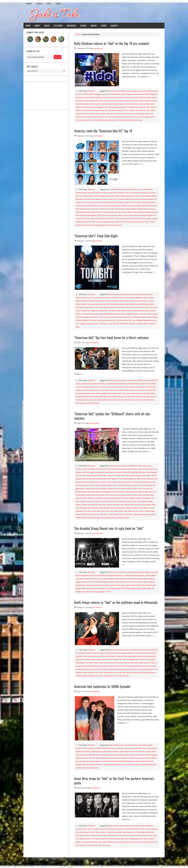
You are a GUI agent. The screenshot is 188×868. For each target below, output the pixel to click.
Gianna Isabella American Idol (100, 98)
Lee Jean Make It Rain (129, 212)
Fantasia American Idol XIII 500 (87, 758)
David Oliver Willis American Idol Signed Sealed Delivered (106, 579)
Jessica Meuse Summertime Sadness (100, 842)
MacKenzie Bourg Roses (88, 215)
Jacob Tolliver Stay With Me (112, 660)
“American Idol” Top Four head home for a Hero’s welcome (111, 337)
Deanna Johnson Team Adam (140, 476)
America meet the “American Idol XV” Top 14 (126, 190)
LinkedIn (58, 3)
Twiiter (49, 3)
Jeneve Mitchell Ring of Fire (89, 206)
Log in (160, 863)
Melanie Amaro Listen (98, 114)
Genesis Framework (138, 863)
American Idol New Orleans (120, 650)
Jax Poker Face (135, 485)
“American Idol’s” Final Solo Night (96, 236)
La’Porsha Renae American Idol (139, 107)
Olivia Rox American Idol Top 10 (103, 219)
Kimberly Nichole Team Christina (137, 495)
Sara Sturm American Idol (113, 317)
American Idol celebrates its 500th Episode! (102, 686)
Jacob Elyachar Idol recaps (105, 585)
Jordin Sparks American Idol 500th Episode (117, 761)
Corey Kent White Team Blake (118, 476)
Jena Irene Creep (132, 758)
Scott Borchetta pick (128, 400)
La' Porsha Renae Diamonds (117, 107)
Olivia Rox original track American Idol (89, 317)
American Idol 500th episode (142, 745)
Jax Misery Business (88, 390)
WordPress (152, 863)
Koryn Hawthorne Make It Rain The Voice (140, 209)
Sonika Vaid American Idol (124, 219)
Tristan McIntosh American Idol (106, 120)
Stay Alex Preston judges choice (87, 768)
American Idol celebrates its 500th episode (91, 748)
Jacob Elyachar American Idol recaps (119, 656)
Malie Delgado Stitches (130, 314)
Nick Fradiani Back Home (98, 397)
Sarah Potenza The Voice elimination (112, 508)
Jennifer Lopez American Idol (103, 101)
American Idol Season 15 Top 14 (119, 193)
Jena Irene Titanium (94, 761)
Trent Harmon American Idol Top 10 (136, 222)
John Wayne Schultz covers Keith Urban (139, 307)
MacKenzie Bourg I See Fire (119, 110)
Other (104, 26)
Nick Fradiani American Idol (126, 501)
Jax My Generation (103, 390)
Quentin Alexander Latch (115, 505)
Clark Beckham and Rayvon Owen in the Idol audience (101, 94)
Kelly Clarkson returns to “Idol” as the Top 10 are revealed (112, 43)
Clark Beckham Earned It (137, 384)
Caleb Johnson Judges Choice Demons (105, 752)
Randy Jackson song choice (112, 765)
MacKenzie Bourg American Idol (96, 110)
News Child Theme (119, 863)
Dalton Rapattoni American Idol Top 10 (104, 199)
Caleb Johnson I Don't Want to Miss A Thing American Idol (100, 832)
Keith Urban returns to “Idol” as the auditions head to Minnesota (116, 602)
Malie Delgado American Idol (110, 314)
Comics (83, 26)
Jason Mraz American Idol (143, 836)
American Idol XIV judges (95, 653)
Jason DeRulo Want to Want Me (91, 485)
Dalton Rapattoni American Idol (133, 94)
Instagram (39, 3)
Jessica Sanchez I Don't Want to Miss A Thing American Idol (136, 842)
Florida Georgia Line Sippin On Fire (109, 479)
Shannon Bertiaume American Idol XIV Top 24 (92, 669)
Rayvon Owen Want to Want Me (109, 400)
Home (28, 26)
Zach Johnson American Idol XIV (134, 673)
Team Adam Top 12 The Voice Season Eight (108, 511)
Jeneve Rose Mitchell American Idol (133, 304)
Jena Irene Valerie (142, 839)
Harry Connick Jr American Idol (123, 98)
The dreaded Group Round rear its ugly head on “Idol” (109, 528)
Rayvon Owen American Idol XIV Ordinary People (118, 589)
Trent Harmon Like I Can (84, 120)
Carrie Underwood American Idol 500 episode (112, 755)
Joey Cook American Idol (139, 492)
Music (47, 26)
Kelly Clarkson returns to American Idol (93, 104)
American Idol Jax (114, 469)
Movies (94, 26)
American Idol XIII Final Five (134, 829)
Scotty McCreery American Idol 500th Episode (139, 765)
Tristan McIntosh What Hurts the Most (108, 225)
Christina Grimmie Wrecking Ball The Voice (130, 472)
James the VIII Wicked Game (109, 304)
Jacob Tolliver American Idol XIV (144, 656)
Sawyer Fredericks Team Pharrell (138, 508)
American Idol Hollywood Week (141, 295)
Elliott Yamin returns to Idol (101, 387)
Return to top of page (34, 863)
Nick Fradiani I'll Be (139, 397)
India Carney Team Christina (128, 482)
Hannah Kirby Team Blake (85, 482)
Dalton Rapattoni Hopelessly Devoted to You (92, 301)
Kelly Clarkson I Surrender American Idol (110, 209)
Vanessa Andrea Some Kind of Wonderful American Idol (102, 673)
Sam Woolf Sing (104, 845)
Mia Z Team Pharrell (108, 501)
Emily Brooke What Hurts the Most (142, 301)
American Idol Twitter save (148, 469)
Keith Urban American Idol (124, 101)
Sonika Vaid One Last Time (126, 320)
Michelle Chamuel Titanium (92, 765)
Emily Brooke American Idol (118, 301)
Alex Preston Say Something (120, 826)
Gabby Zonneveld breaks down (113, 582)
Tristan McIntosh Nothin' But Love (130, 120)
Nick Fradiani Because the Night (120, 397)
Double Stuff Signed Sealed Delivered (141, 579)
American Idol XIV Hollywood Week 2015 (109, 576)
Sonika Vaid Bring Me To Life (97, 117)
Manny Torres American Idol (139, 110)
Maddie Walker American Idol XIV (88, 589)
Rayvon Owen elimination (87, 400)
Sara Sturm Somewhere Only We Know (138, 317)
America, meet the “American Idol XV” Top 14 (103, 131)
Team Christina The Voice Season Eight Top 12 (92, 514)
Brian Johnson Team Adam (104, 472)
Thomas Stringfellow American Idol (121, 117)
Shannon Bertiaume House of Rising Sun (124, 669)
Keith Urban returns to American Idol (113, 666)
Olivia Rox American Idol (115, 114)
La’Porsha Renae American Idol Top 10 (89, 212)
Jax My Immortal (117, 390)
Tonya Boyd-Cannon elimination (144, 514)
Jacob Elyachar (98, 49)
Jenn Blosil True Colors (127, 206)
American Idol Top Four (135, 380)
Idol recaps (90, 585)
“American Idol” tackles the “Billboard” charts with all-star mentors (112, 416)
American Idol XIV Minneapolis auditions (119, 653)
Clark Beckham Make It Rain (97, 476)
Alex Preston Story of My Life (120, 745)
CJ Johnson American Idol (121, 298)
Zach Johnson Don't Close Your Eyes (116, 676)
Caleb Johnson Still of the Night (133, 832)
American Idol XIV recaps (85, 472)
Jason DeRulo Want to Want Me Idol (116, 485)
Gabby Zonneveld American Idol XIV (88, 582)
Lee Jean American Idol (112, 212)
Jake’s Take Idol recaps (143, 98)
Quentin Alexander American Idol (94, 505)
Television (58, 26)
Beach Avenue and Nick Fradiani (94, 384)
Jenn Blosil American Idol (109, 206)
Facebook (29, 3)
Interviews (71, 26)
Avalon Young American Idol (137, 91)
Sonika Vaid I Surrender (143, 219)
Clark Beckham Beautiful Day (117, 384)
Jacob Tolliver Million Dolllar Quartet (89, 660)
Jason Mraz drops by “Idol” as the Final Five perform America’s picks (114, 781)
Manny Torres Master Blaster (129, 215)
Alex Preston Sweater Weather (142, 826)
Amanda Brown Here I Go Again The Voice (91, 829)
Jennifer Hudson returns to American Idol (116, 489)
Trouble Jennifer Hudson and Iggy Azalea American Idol (96, 518)
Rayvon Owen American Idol (135, 505)
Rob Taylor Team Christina (89, 508)
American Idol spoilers (118, 91)
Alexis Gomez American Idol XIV (121, 572)
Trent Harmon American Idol (145, 117)
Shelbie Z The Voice (89, 320)
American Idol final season (97, 193)
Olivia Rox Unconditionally (134, 114)
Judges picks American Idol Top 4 (114, 393)
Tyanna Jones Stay (123, 518)
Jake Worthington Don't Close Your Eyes (137, 660)
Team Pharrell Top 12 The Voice (121, 514)
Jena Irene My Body (128, 839)
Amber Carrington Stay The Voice (94, 469)
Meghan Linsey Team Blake (90, 501)
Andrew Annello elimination (135, 576)
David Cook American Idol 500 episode (143, 755)
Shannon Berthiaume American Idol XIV (142, 666)
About (37, 26)
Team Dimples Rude (143, 589)
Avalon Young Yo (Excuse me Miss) (127, 196)
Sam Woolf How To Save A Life (87, 845)
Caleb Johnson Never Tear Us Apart (132, 752)
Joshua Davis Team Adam (95, 495)
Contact (114, 26)
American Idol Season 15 (85, 298)
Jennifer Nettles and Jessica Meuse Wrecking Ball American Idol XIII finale (102, 492)
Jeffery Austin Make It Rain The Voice (123, 202)
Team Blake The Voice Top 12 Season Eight (139, 511)
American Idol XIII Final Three (135, 748)
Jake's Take (94, 15)
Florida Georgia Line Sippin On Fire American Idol (140, 479)
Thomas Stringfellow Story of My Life (109, 222)
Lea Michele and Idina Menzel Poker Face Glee (111, 498)
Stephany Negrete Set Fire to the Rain (93, 324)
